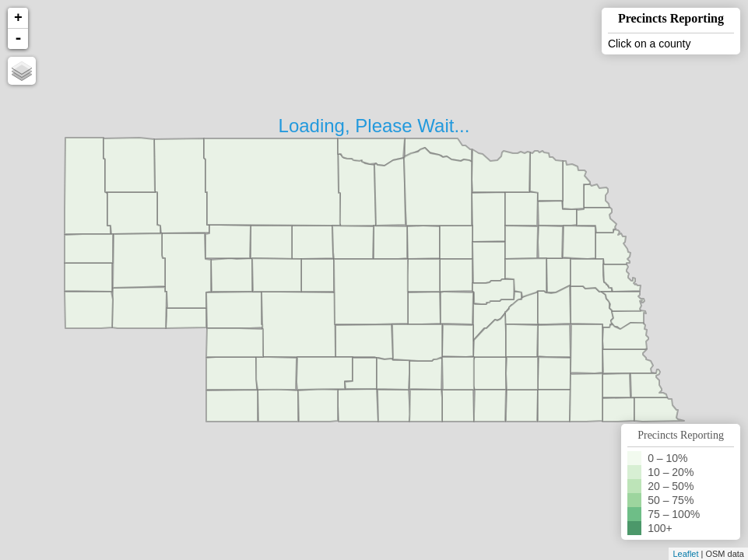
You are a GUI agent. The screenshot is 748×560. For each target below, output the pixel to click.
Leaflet (685, 554)
